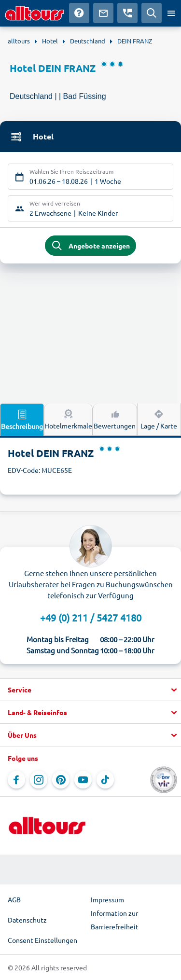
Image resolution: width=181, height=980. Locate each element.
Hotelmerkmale (68, 419)
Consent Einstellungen (42, 940)
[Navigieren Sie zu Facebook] (16, 780)
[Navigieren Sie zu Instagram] (39, 780)
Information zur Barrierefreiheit (115, 920)
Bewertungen (115, 419)
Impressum (107, 899)
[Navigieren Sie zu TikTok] (105, 780)
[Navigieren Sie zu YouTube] (83, 780)
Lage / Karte (159, 419)
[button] (90, 690)
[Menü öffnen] (171, 13)
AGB (14, 899)
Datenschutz (27, 920)
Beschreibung (22, 419)
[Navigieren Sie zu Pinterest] (61, 780)
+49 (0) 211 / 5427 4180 (91, 617)
